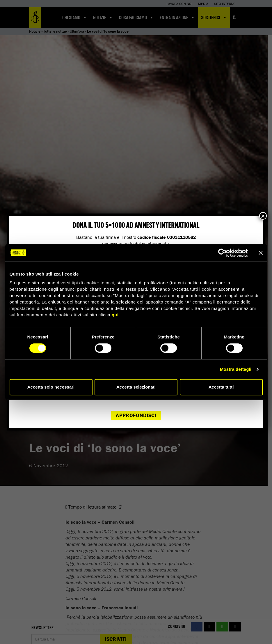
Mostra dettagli (236, 369)
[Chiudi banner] (261, 253)
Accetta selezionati (136, 387)
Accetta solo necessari (51, 387)
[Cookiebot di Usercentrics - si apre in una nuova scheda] (222, 253)
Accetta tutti (221, 387)
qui (115, 315)
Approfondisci (136, 415)
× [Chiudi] (263, 216)
